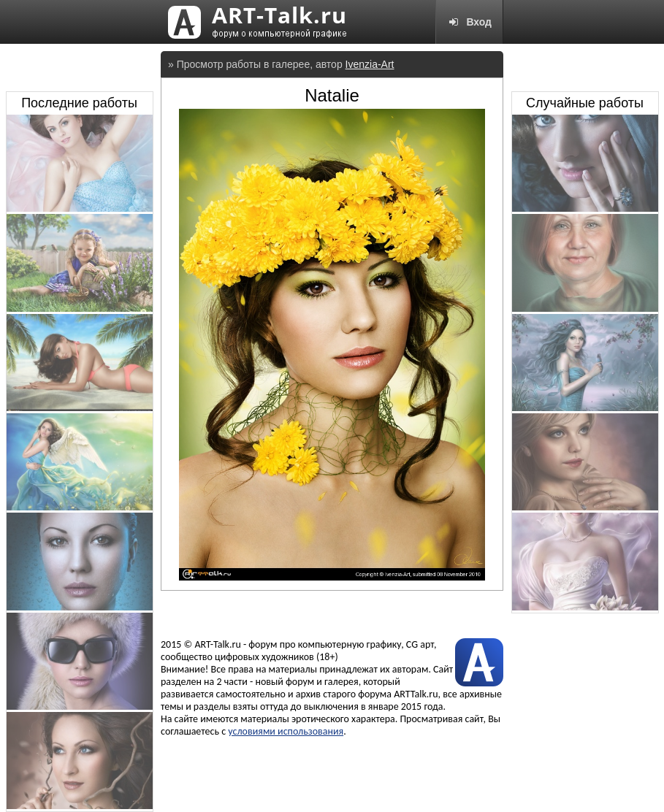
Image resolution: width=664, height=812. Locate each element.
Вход (469, 22)
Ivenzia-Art (370, 64)
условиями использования (286, 731)
